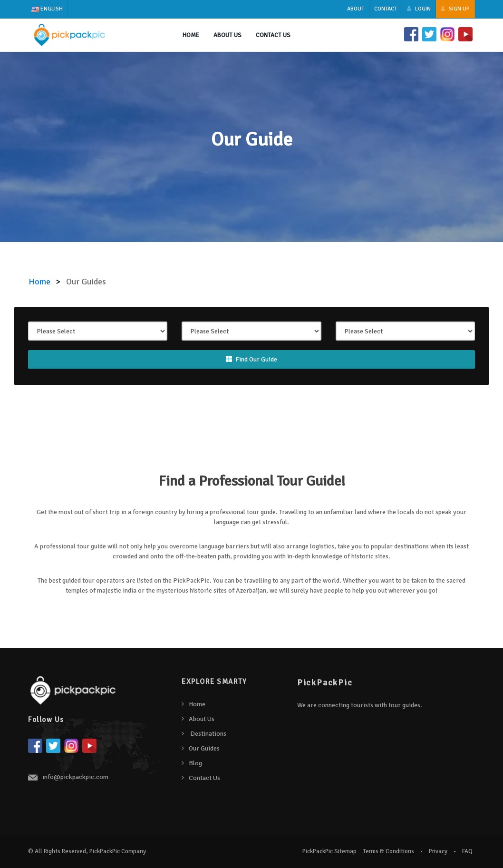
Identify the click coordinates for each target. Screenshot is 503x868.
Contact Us (273, 35)
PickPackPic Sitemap (329, 851)
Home (191, 35)
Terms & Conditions (388, 851)
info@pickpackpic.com (75, 777)
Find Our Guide (251, 359)
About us (227, 35)
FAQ (467, 851)
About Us (202, 719)
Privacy (438, 851)
